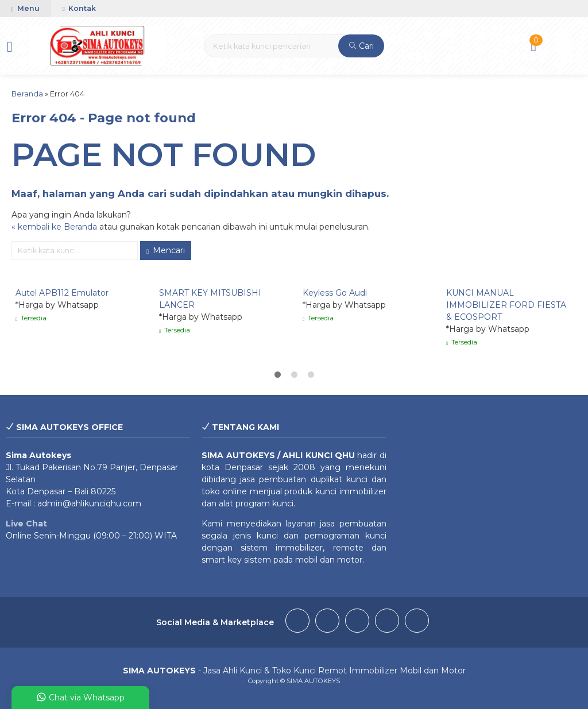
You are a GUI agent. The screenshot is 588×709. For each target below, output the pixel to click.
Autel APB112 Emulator (62, 293)
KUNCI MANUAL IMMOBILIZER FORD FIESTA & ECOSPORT (506, 305)
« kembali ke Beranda (54, 227)
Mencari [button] (166, 250)
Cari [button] (361, 46)
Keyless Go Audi (335, 293)
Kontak (79, 8)
